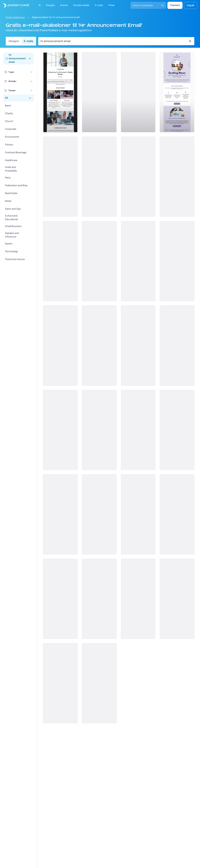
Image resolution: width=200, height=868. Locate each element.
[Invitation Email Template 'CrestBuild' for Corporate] (177, 430)
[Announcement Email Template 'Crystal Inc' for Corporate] (99, 92)
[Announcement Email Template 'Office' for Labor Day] (99, 599)
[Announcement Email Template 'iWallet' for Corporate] (177, 345)
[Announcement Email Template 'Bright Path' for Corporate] (99, 261)
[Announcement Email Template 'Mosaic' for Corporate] (138, 177)
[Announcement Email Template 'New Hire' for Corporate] (60, 345)
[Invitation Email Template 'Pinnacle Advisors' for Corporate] (60, 514)
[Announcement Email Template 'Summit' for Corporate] (177, 92)
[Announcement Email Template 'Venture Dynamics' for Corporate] (60, 261)
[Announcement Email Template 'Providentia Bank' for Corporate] (60, 430)
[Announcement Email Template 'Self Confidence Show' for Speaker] (138, 599)
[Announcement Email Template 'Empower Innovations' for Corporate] (99, 514)
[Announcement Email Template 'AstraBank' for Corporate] (60, 92)
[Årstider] (32, 81)
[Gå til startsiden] (15, 5)
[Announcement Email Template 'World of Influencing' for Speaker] (99, 683)
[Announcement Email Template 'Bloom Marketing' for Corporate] (138, 345)
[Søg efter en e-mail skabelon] (114, 41)
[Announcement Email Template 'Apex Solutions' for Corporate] (177, 261)
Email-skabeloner (15, 17)
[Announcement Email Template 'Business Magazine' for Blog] (177, 599)
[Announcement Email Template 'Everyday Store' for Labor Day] (60, 683)
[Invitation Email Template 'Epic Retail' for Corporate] (138, 430)
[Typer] (32, 72)
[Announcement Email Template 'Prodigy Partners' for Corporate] (138, 92)
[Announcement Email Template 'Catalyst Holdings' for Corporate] (60, 599)
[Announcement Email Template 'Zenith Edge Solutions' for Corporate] (99, 345)
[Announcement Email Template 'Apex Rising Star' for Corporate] (60, 177)
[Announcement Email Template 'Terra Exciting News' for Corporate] (99, 430)
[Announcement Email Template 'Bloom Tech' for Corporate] (177, 177)
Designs (14, 41)
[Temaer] (32, 90)
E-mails (28, 41)
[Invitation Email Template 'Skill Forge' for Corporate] (138, 514)
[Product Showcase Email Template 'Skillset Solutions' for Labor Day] (177, 514)
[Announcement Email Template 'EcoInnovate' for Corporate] (99, 177)
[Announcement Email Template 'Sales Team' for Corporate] (138, 261)
